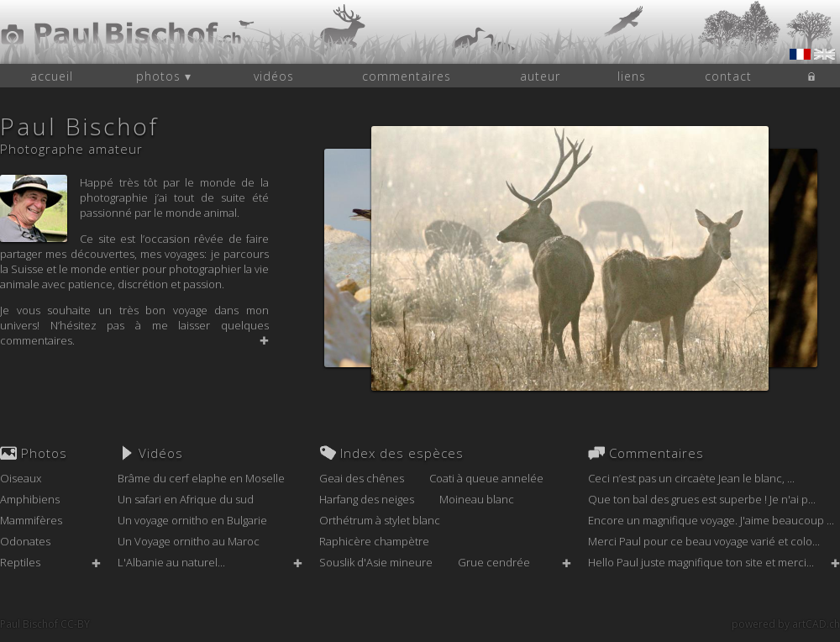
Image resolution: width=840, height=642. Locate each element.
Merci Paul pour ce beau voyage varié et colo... (704, 541)
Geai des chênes (362, 478)
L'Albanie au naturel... (171, 562)
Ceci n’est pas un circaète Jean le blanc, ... (691, 478)
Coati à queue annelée (486, 478)
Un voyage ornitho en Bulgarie (192, 520)
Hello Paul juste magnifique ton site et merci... (701, 562)
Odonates (25, 541)
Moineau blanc (477, 499)
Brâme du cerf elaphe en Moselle (201, 478)
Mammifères (31, 520)
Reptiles (20, 562)
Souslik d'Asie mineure (376, 562)
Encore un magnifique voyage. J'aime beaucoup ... (711, 520)
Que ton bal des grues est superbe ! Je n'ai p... (702, 499)
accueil (52, 76)
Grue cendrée (494, 562)
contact (728, 76)
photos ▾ (164, 76)
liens (632, 76)
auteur (540, 76)
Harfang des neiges (367, 499)
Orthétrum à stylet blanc (380, 520)
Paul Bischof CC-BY (45, 624)
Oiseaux (21, 478)
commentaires (407, 76)
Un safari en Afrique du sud (186, 499)
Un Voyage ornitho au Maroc (189, 541)
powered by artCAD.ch (786, 624)
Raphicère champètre (374, 541)
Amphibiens (30, 499)
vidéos (274, 76)
